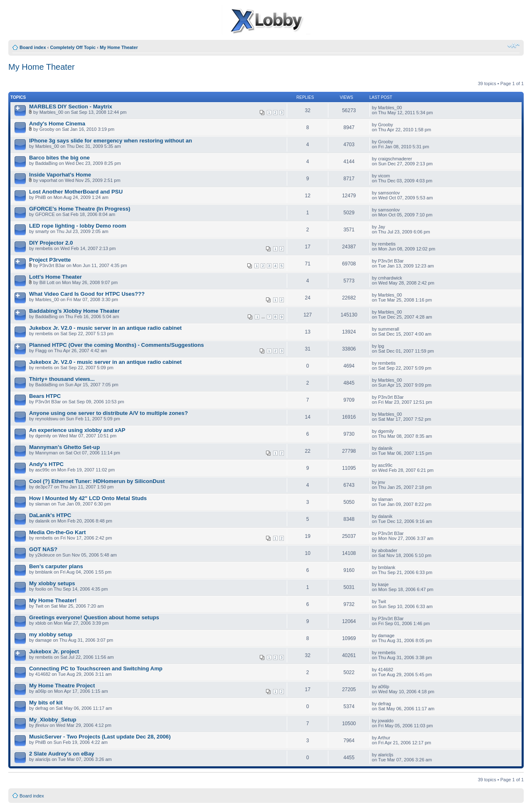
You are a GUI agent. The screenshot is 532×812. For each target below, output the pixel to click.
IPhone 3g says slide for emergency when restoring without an (111, 141)
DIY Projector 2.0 (51, 243)
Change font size (514, 46)
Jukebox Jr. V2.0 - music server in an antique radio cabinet (105, 328)
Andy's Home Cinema (57, 124)
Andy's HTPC (46, 464)
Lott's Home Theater (55, 277)
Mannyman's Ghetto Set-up (64, 447)
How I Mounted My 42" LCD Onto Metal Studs (88, 498)
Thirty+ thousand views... (62, 379)
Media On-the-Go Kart (57, 532)
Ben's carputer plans (56, 566)
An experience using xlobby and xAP (77, 430)
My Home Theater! (53, 600)
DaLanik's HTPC (50, 515)
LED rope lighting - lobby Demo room (78, 226)
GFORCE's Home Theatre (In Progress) (80, 209)
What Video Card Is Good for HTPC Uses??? (87, 294)
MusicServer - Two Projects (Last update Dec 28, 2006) (100, 737)
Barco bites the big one (59, 158)
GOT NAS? (43, 549)
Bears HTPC (45, 396)
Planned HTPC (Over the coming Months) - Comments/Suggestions (117, 345)
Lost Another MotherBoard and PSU (76, 192)
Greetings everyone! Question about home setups (94, 617)
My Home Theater (119, 47)
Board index (33, 47)
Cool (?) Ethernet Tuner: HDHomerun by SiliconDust (97, 481)
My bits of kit (46, 703)
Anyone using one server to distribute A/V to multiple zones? (108, 413)
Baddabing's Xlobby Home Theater (74, 311)
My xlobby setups (52, 583)
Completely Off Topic (73, 47)
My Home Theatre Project (62, 686)
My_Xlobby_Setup (53, 720)
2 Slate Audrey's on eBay (62, 754)
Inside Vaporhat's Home (60, 175)
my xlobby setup (51, 634)
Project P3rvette (50, 260)
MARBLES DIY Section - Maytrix (71, 107)
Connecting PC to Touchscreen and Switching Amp (96, 668)
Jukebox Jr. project (54, 651)
